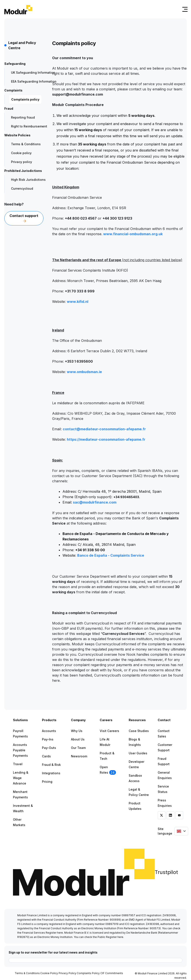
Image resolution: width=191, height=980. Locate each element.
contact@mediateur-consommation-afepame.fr (104, 429)
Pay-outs (49, 748)
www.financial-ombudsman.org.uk (133, 234)
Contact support (24, 219)
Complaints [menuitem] (13, 90)
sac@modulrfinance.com (95, 502)
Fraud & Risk (51, 765)
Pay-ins (48, 739)
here (60, 933)
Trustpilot (166, 872)
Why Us (77, 731)
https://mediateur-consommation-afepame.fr (106, 439)
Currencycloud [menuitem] (22, 188)
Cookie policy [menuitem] (21, 153)
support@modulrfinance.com (78, 94)
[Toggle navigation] (184, 9)
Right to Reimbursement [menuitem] (29, 126)
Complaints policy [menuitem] (25, 99)
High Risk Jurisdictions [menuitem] (28, 180)
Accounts (49, 731)
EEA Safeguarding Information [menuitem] (34, 81)
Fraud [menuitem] (9, 108)
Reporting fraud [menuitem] (23, 117)
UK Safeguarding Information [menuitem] (33, 73)
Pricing (47, 782)
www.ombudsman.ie (84, 372)
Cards (46, 756)
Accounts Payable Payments (20, 750)
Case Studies (139, 731)
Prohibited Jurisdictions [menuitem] (23, 171)
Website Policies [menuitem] (17, 135)
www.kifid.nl (78, 302)
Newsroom (79, 756)
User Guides (138, 753)
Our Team (78, 748)
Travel (18, 764)
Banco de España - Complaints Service (111, 555)
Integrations (51, 773)
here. (56, 680)
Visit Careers (109, 731)
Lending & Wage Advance (21, 778)
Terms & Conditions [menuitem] (26, 144)
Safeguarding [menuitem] (15, 64)
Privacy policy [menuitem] (22, 162)
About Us (78, 739)
